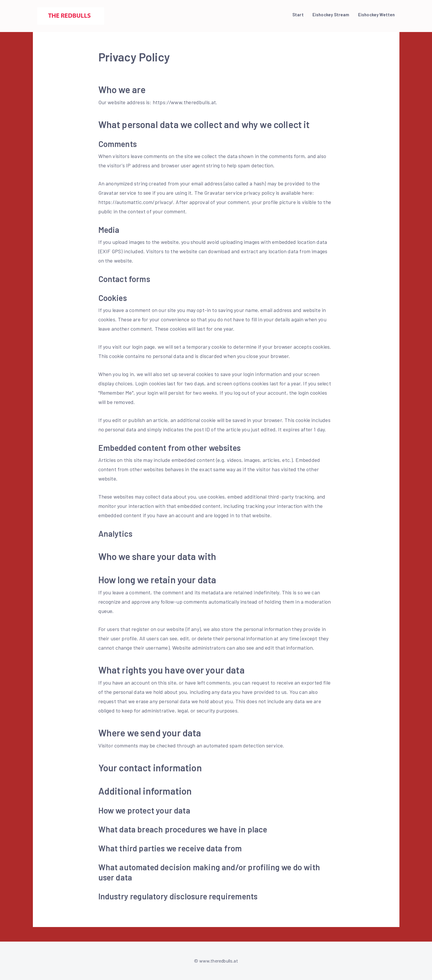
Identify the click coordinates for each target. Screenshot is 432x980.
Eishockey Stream (331, 15)
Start (298, 15)
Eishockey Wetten (377, 15)
